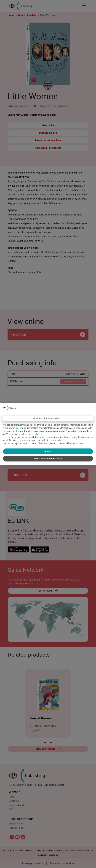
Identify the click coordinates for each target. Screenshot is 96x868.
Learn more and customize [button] (48, 459)
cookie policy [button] (33, 434)
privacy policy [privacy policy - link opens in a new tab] (15, 428)
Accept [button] (48, 451)
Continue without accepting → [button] (48, 418)
